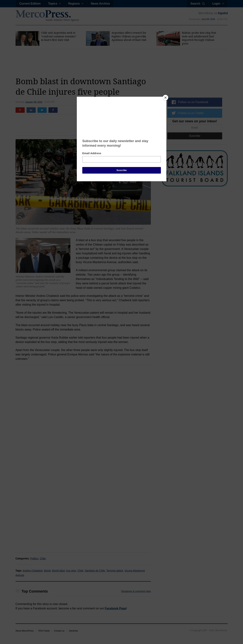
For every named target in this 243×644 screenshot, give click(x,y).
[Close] (165, 98)
